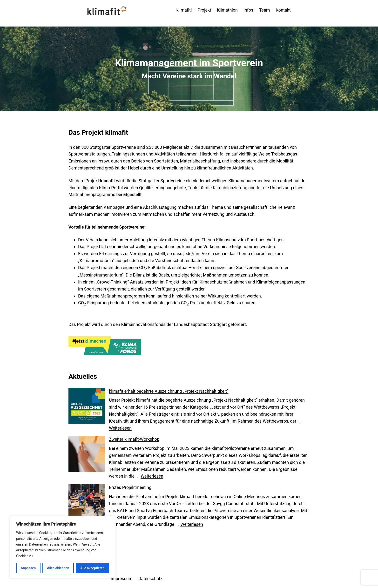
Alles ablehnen (58, 568)
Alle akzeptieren (92, 568)
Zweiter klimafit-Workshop (134, 439)
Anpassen (28, 568)
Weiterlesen (120, 428)
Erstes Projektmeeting (130, 487)
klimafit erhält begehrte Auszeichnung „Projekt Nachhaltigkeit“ (169, 391)
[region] (63, 547)
